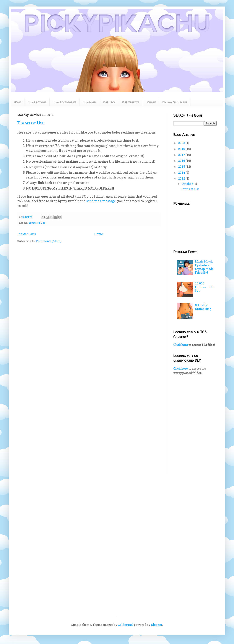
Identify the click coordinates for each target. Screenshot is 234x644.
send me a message (101, 201)
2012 (182, 178)
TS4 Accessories (65, 102)
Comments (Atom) (49, 241)
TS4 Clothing (37, 102)
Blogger (157, 625)
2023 (182, 143)
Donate (151, 102)
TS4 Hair (89, 102)
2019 (182, 149)
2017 (182, 155)
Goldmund (125, 625)
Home (18, 102)
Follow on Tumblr (175, 102)
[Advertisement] (195, 403)
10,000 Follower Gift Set (204, 287)
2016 (182, 161)
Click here (181, 345)
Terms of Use (31, 123)
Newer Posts (27, 234)
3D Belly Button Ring (203, 307)
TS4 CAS (109, 102)
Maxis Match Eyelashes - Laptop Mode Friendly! (204, 267)
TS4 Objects (130, 102)
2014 (182, 173)
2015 (182, 166)
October (188, 184)
